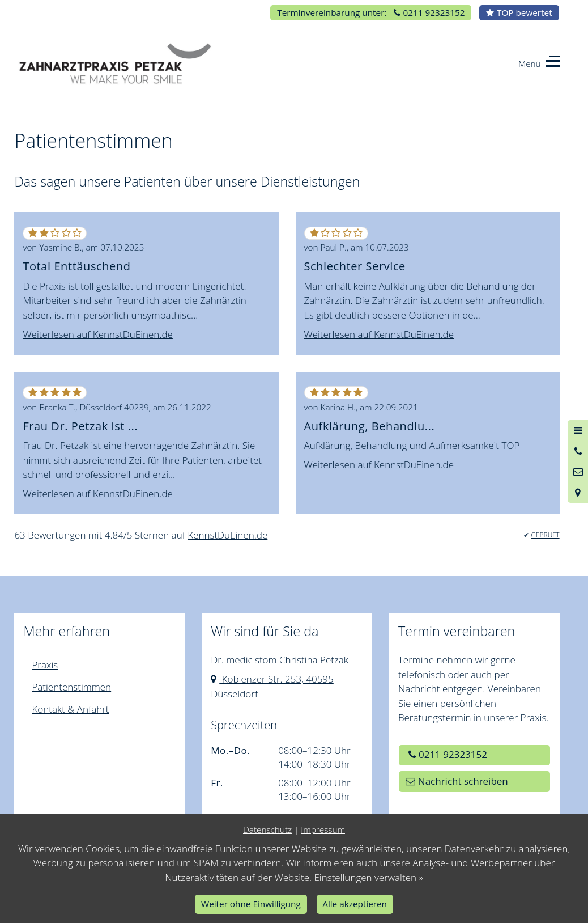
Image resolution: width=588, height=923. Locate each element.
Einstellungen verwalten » (368, 877)
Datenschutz (267, 829)
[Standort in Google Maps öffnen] (578, 492)
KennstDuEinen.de (227, 535)
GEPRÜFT (545, 535)
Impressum (323, 829)
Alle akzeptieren (355, 904)
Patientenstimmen (71, 687)
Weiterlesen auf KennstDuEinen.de (98, 334)
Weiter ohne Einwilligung (251, 904)
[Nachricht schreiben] (578, 472)
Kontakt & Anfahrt (70, 709)
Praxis (45, 665)
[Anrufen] (578, 451)
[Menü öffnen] (578, 430)
